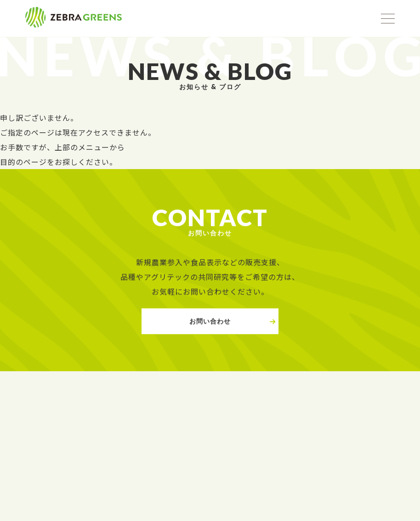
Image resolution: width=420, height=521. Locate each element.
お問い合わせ (233, 321)
